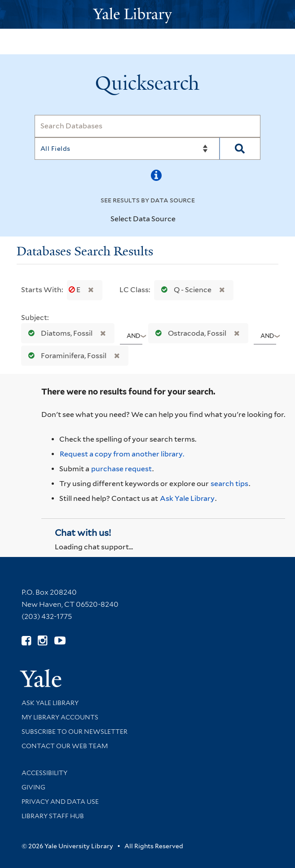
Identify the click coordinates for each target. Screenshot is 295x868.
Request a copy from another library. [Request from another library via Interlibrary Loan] (122, 454)
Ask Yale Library (187, 498)
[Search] (147, 126)
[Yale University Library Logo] (148, 15)
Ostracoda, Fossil (189, 333)
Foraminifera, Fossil (65, 356)
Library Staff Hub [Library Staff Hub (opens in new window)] (53, 816)
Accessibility (44, 773)
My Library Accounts (60, 717)
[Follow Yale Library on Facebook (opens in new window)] (26, 641)
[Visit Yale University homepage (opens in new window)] (41, 675)
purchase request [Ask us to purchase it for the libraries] (121, 469)
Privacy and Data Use (60, 802)
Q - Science (184, 290)
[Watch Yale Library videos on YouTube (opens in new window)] (60, 641)
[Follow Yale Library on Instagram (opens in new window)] (42, 641)
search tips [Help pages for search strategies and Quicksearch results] (229, 484)
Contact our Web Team (65, 746)
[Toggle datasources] (183, 219)
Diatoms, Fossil (58, 333)
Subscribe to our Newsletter (75, 732)
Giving (33, 787)
